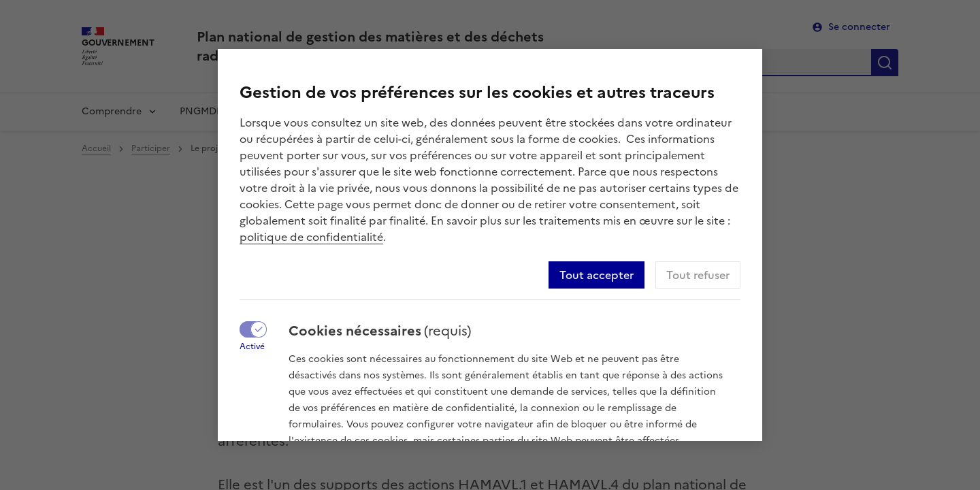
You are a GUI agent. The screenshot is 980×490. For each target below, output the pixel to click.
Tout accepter (597, 275)
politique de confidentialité (311, 237)
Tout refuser (698, 275)
